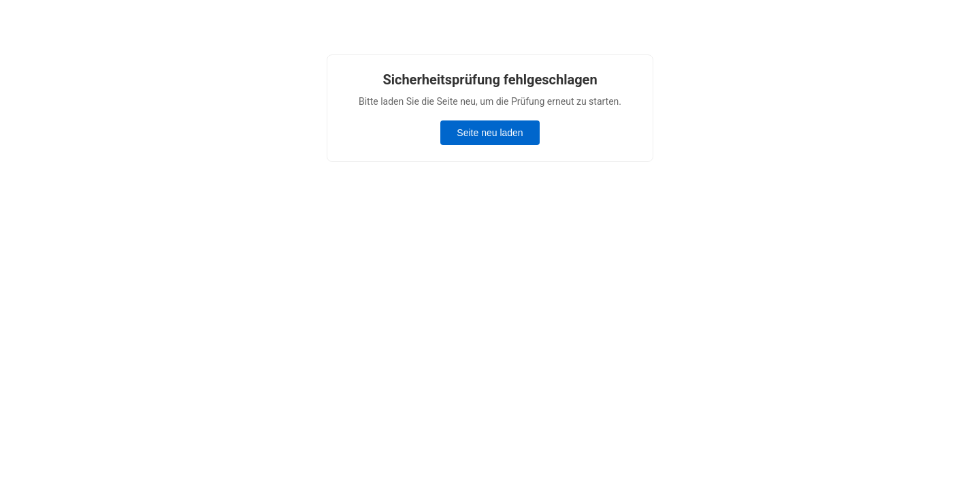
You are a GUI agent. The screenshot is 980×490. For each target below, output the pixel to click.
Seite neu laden (490, 133)
